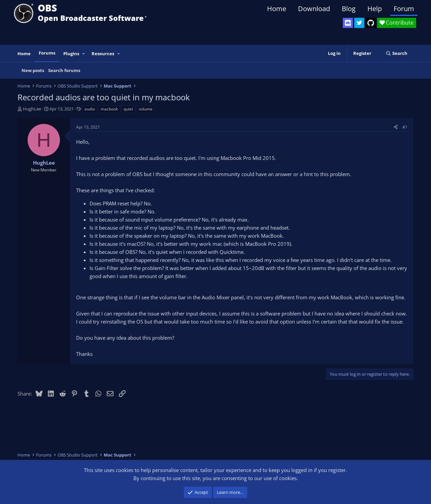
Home (277, 9)
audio (90, 109)
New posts (33, 70)
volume (146, 109)
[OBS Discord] (348, 23)
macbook (109, 109)
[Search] (396, 53)
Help (375, 9)
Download (314, 9)
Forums (47, 53)
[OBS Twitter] (359, 23)
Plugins (71, 54)
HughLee (32, 109)
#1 (405, 127)
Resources (103, 54)
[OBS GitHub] (371, 23)
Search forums (64, 70)
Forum (404, 9)
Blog (349, 9)
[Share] (396, 127)
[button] (84, 54)
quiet (128, 109)
